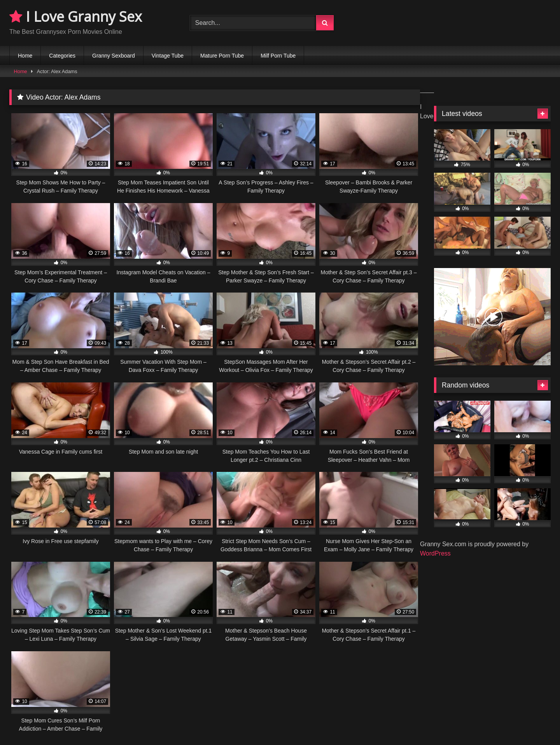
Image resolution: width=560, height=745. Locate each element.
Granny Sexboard (114, 56)
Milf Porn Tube (278, 56)
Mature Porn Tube (222, 56)
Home (25, 56)
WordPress (435, 553)
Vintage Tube (168, 56)
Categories (62, 56)
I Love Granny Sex (76, 17)
